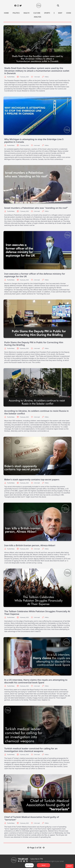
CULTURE (37, 13)
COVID (69, 13)
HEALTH (27, 13)
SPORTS (47, 13)
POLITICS (16, 13)
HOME (6, 13)
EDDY (60, 13)
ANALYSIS (37, 17)
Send (43, 865)
